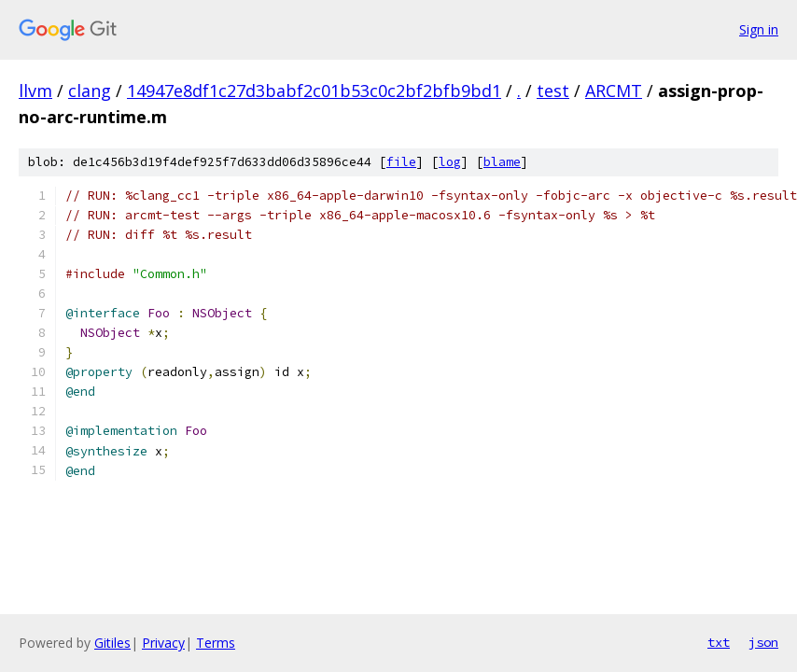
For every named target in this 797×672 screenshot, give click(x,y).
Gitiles (112, 643)
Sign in (759, 29)
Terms (216, 643)
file (401, 162)
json (763, 642)
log (450, 162)
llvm (35, 91)
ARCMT (614, 91)
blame (502, 162)
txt (719, 642)
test (553, 91)
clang (90, 91)
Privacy (163, 643)
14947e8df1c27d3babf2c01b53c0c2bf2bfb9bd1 (314, 91)
